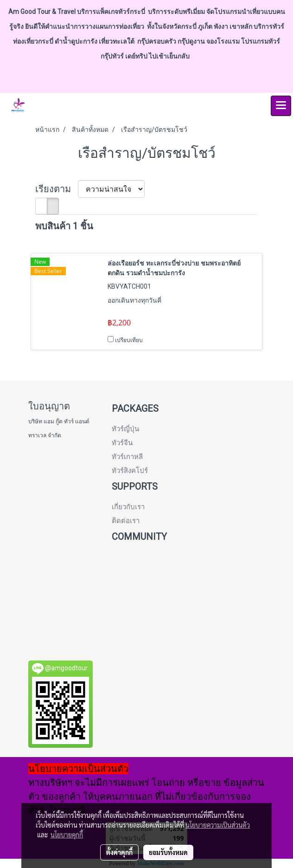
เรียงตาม (57, 189)
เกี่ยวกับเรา (128, 507)
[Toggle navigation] (281, 106)
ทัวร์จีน (122, 443)
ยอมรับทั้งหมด (168, 852)
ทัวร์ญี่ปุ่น (125, 429)
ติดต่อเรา (126, 521)
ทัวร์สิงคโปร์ (130, 471)
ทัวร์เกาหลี (127, 457)
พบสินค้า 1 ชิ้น (64, 226)
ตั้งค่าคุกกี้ (119, 852)
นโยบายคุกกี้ (67, 835)
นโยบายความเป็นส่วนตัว (218, 825)
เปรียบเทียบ (129, 340)
